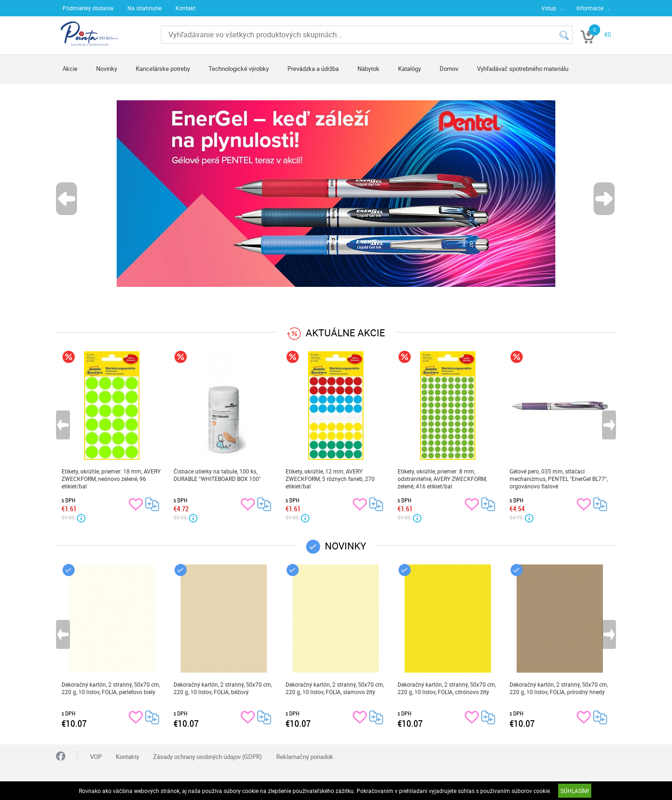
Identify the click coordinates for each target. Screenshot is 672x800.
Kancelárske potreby (163, 69)
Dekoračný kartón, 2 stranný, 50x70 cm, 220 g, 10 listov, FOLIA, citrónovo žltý (447, 688)
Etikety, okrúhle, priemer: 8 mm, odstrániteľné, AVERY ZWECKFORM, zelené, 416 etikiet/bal (442, 479)
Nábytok (368, 69)
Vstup (549, 8)
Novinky (107, 69)
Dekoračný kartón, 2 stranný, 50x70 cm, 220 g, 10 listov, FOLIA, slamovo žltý (335, 688)
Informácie (590, 8)
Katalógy (409, 69)
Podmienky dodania (88, 8)
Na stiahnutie (144, 8)
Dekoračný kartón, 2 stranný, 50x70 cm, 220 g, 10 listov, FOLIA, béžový (223, 688)
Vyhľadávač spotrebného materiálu (523, 69)
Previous (67, 199)
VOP (96, 757)
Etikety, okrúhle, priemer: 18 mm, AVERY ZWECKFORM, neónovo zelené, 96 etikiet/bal (111, 479)
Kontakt (185, 8)
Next (605, 199)
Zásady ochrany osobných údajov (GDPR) (208, 757)
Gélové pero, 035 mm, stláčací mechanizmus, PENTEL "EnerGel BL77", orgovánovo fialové (559, 479)
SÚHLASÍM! (575, 791)
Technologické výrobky (239, 69)
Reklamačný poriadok (305, 757)
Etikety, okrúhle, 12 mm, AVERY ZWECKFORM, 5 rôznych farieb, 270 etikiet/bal (330, 479)
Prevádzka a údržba (313, 69)
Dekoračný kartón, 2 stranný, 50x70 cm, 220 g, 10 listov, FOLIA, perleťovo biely (111, 688)
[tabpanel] (336, 194)
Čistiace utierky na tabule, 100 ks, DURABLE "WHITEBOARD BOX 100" (217, 475)
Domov (449, 69)
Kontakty (127, 757)
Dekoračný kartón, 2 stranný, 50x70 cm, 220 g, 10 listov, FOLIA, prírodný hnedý (559, 688)
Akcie (70, 69)
